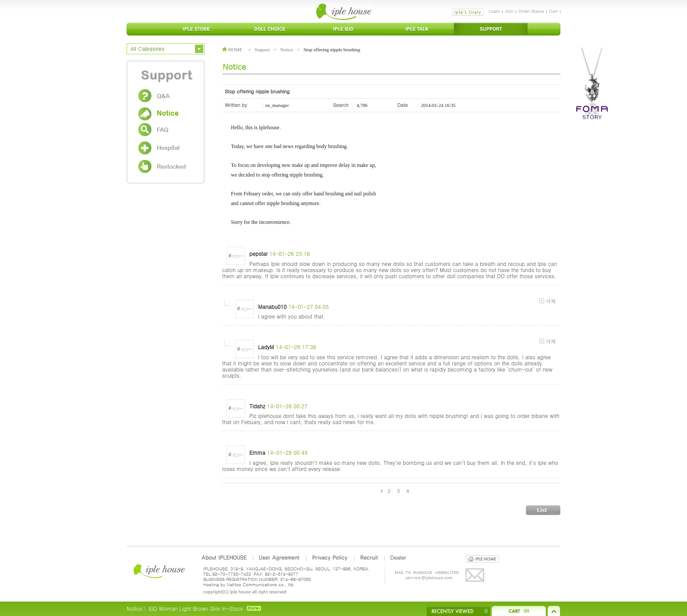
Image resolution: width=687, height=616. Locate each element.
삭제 (548, 301)
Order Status (531, 11)
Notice (287, 50)
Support (262, 50)
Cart (554, 11)
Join (509, 11)
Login (494, 11)
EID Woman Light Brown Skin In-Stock (196, 608)
